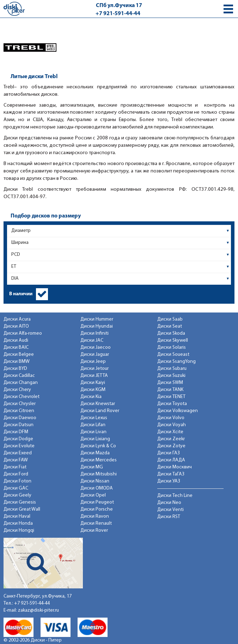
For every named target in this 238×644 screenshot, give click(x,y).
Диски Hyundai (97, 326)
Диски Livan (93, 432)
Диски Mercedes (99, 460)
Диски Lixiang (95, 439)
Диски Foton (17, 481)
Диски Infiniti (94, 333)
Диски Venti (170, 510)
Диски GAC (16, 488)
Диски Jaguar (95, 355)
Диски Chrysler (20, 404)
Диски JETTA (94, 376)
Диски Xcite (170, 432)
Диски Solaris (172, 348)
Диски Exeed (18, 453)
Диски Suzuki (171, 376)
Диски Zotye (171, 446)
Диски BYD (15, 369)
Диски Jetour (94, 369)
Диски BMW (17, 362)
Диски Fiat (15, 467)
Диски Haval (17, 516)
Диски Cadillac (19, 376)
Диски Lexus (94, 418)
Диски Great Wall (22, 509)
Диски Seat (170, 326)
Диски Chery (17, 390)
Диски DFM (16, 432)
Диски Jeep (93, 362)
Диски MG (92, 467)
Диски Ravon (95, 516)
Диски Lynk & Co (98, 446)
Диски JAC (92, 340)
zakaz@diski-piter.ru (38, 610)
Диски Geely (17, 495)
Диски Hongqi (19, 531)
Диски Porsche (97, 509)
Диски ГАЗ (169, 453)
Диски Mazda (95, 453)
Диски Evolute (19, 446)
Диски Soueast (173, 355)
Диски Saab (170, 319)
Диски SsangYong (176, 362)
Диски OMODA (97, 488)
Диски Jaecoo (96, 348)
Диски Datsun (19, 425)
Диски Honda (18, 523)
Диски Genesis (20, 502)
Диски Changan (21, 383)
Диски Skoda (171, 333)
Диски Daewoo (20, 418)
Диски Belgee (19, 355)
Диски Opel (93, 495)
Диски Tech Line (175, 496)
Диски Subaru (172, 369)
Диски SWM (170, 383)
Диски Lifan (93, 425)
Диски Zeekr (171, 439)
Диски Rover (94, 531)
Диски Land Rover (100, 411)
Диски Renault (96, 523)
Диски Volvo (171, 418)
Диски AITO (16, 326)
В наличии (21, 294)
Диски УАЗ (169, 481)
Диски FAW (16, 460)
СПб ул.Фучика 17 (119, 6)
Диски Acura (17, 319)
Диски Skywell (173, 340)
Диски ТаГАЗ (171, 474)
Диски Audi (16, 340)
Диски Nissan (95, 481)
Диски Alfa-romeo (23, 333)
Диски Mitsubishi (99, 474)
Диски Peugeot (97, 502)
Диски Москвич (175, 467)
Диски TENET (171, 397)
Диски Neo (169, 503)
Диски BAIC (16, 348)
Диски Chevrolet (22, 397)
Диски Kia (91, 397)
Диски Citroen (19, 411)
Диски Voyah (172, 425)
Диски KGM (93, 390)
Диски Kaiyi (93, 383)
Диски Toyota (172, 404)
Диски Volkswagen (178, 411)
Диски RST (169, 517)
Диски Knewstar (98, 404)
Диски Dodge (18, 439)
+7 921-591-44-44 (118, 14)
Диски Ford (16, 474)
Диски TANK (170, 390)
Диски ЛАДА (171, 460)
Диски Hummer (97, 319)
